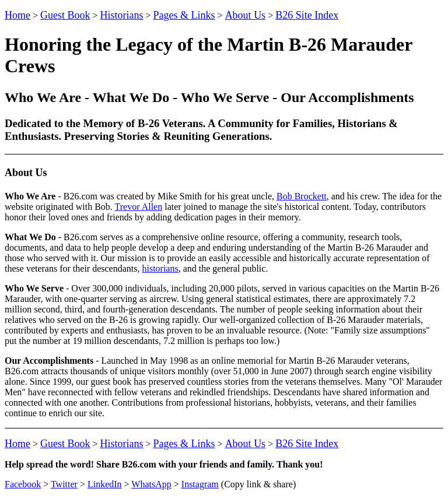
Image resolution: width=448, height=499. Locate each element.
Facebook (23, 484)
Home (17, 15)
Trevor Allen (139, 207)
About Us (246, 15)
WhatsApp (151, 484)
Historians (122, 15)
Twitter (64, 484)
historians (160, 268)
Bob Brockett (302, 196)
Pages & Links (184, 15)
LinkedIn (105, 484)
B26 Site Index (307, 15)
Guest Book (65, 15)
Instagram (200, 484)
